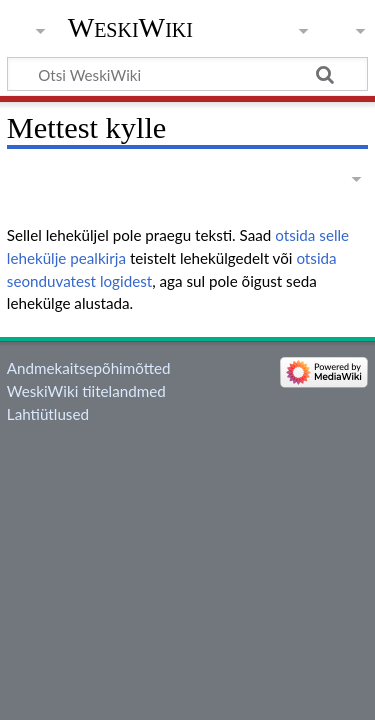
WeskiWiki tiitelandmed (86, 391)
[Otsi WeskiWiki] (187, 74)
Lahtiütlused (48, 414)
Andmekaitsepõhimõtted (89, 368)
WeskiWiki (130, 27)
